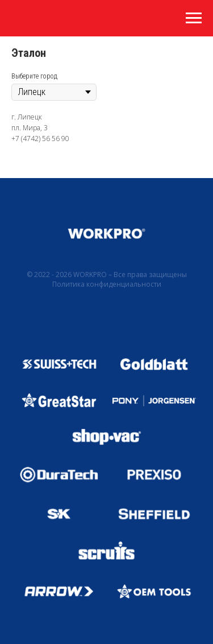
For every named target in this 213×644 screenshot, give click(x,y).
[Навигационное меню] (194, 18)
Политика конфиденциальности (107, 284)
